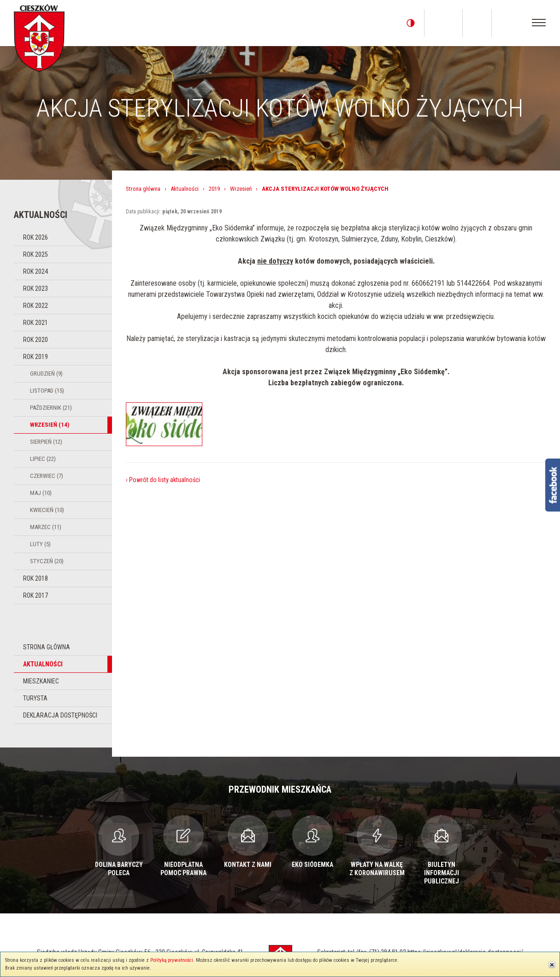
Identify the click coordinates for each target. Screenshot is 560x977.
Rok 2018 (35, 578)
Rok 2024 (35, 271)
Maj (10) (41, 493)
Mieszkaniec (41, 681)
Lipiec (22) (43, 459)
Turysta (35, 698)
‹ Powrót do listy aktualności (163, 480)
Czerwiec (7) (47, 476)
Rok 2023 (35, 288)
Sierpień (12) (46, 442)
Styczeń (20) (47, 561)
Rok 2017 (35, 595)
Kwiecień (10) (47, 510)
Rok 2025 (35, 254)
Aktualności (43, 664)
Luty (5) (40, 544)
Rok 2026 (35, 237)
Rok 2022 (35, 306)
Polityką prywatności (172, 960)
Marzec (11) (46, 527)
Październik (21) (51, 408)
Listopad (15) (47, 391)
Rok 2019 (35, 357)
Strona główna (47, 647)
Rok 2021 (35, 323)
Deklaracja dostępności (60, 715)
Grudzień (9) (46, 374)
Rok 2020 (35, 340)
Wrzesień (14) (50, 425)
